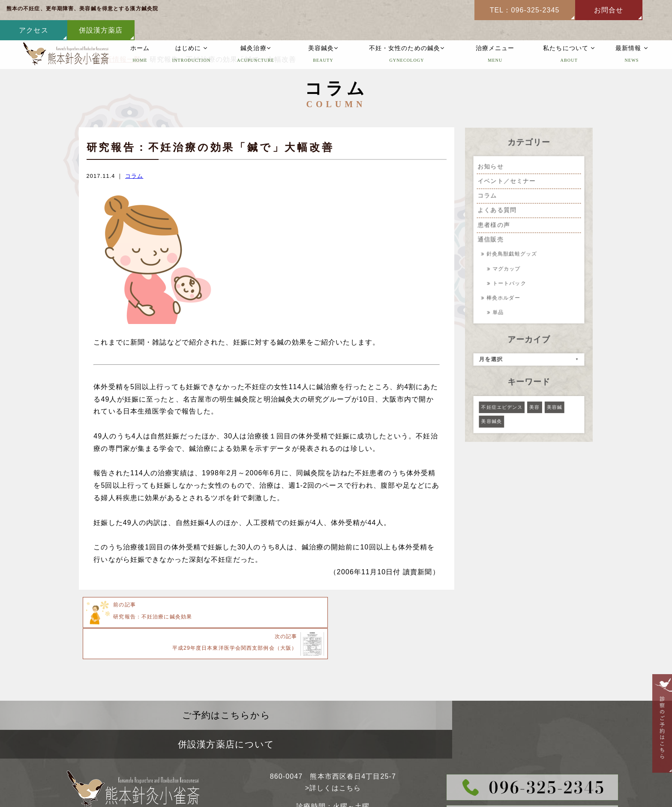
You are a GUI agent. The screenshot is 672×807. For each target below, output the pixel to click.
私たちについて (569, 35)
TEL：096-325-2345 (420, 10)
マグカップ (508, 268)
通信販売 (491, 240)
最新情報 (632, 35)
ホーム (140, 35)
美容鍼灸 (323, 35)
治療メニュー (495, 35)
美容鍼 (554, 404)
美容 (534, 404)
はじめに (191, 35)
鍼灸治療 (256, 35)
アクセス (571, 10)
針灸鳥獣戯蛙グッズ (514, 254)
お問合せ (504, 10)
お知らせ (491, 168)
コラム (134, 176)
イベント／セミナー (507, 182)
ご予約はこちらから (168, 683)
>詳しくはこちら (333, 727)
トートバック (511, 282)
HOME (78, 59)
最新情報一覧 (120, 59)
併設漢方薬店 (638, 10)
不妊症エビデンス (502, 404)
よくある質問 (497, 211)
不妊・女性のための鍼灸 (407, 35)
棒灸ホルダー (505, 296)
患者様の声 (494, 225)
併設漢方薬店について (504, 683)
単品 (499, 310)
